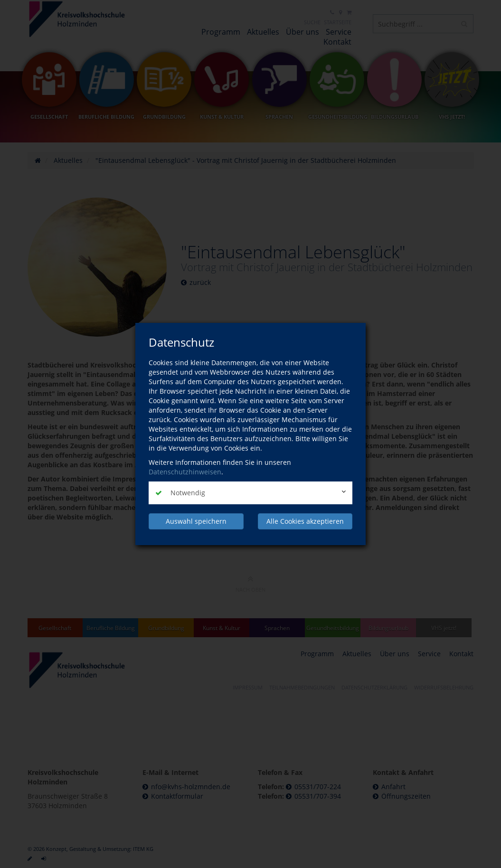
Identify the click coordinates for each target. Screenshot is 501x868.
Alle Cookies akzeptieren (305, 521)
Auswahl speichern (196, 521)
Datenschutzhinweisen (185, 472)
